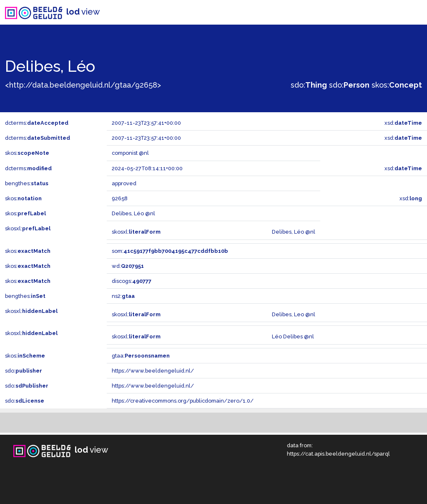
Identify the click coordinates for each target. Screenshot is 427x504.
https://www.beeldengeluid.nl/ (153, 371)
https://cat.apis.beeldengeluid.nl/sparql (338, 454)
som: (170, 251)
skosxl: (28, 228)
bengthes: (27, 183)
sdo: (309, 85)
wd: (128, 266)
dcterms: (37, 123)
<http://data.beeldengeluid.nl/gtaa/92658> (83, 85)
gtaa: (141, 356)
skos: (397, 85)
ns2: (123, 296)
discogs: (132, 281)
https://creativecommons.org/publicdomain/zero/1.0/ (183, 401)
